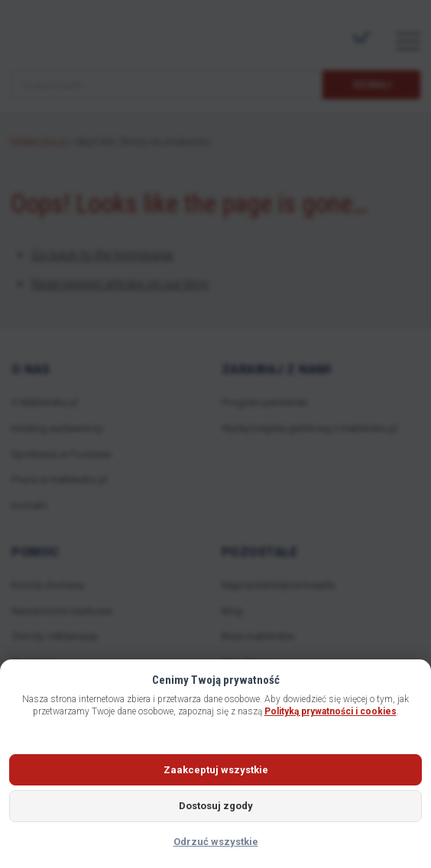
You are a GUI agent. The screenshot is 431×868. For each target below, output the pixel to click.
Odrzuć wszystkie (216, 842)
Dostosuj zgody (216, 806)
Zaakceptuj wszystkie (216, 770)
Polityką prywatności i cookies (331, 711)
